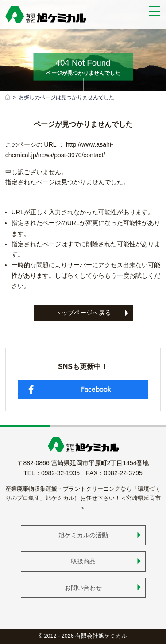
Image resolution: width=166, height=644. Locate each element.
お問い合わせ (83, 588)
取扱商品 (83, 561)
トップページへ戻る (83, 313)
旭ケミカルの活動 (83, 535)
